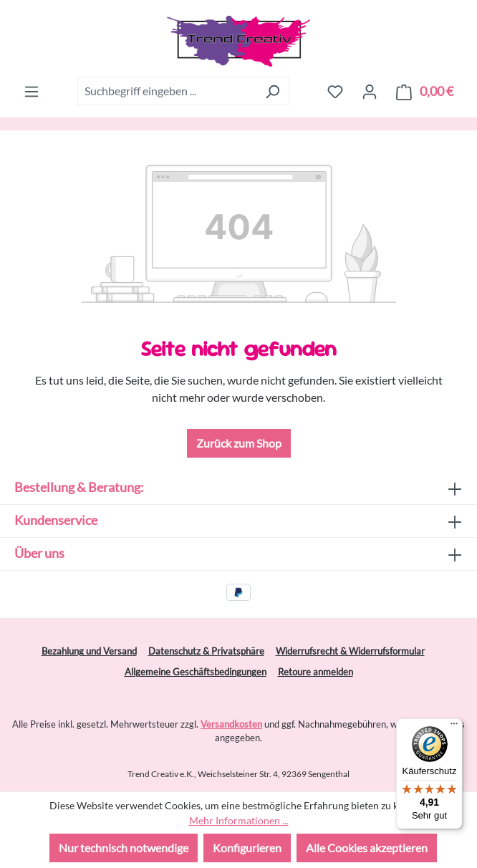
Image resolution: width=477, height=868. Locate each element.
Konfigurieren (247, 848)
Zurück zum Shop (239, 443)
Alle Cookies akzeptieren (367, 848)
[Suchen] (273, 91)
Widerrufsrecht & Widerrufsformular (350, 651)
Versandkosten (231, 724)
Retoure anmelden (315, 672)
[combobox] (167, 91)
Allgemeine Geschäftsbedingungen (196, 672)
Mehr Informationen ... (239, 820)
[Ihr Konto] (370, 91)
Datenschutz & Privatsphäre (206, 651)
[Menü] (32, 91)
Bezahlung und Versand (89, 651)
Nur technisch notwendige (124, 848)
